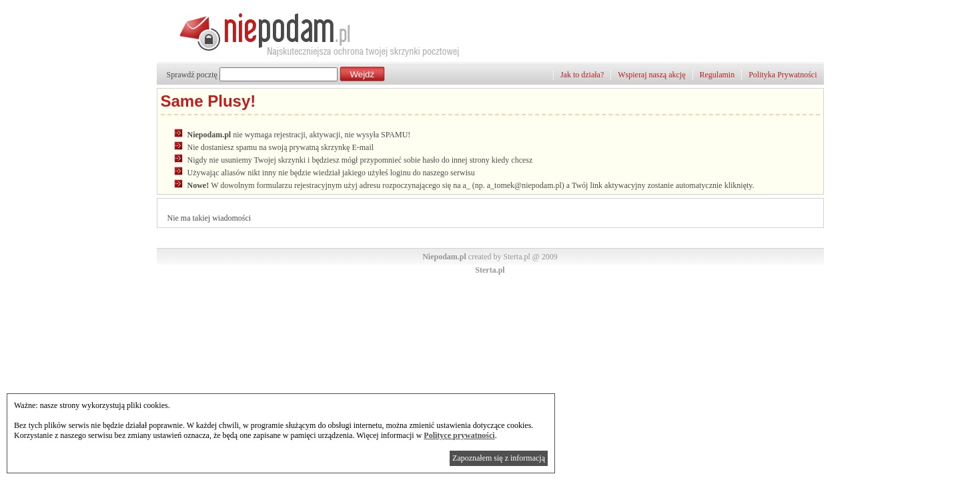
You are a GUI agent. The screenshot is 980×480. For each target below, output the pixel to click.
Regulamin (717, 75)
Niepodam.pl (444, 257)
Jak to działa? (582, 75)
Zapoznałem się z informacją (499, 458)
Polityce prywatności (459, 435)
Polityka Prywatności (783, 75)
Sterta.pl (490, 270)
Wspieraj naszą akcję (651, 75)
